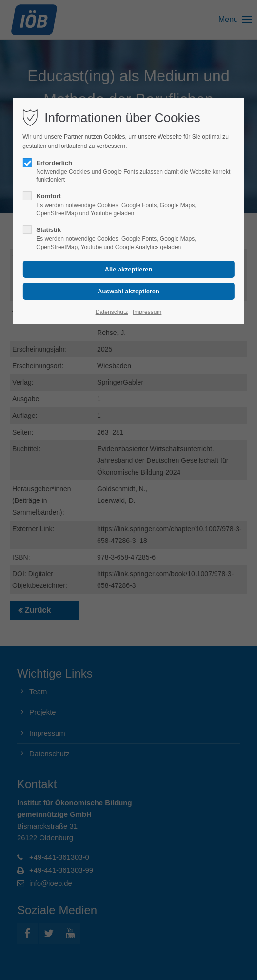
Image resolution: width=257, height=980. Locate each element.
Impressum (147, 312)
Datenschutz (112, 312)
